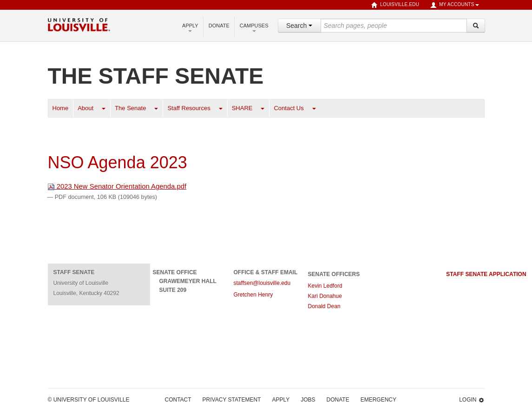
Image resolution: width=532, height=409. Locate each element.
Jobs (308, 400)
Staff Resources (189, 108)
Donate (219, 26)
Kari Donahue (326, 296)
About (85, 108)
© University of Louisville (89, 400)
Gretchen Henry (253, 295)
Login (472, 400)
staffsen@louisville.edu (262, 283)
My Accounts (454, 5)
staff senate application (486, 274)
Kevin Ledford (325, 286)
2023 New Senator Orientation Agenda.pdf (117, 186)
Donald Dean (325, 306)
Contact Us (289, 108)
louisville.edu (395, 5)
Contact (178, 400)
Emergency (378, 400)
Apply (190, 27)
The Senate (130, 108)
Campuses (254, 27)
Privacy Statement (232, 400)
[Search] (476, 26)
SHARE (242, 108)
